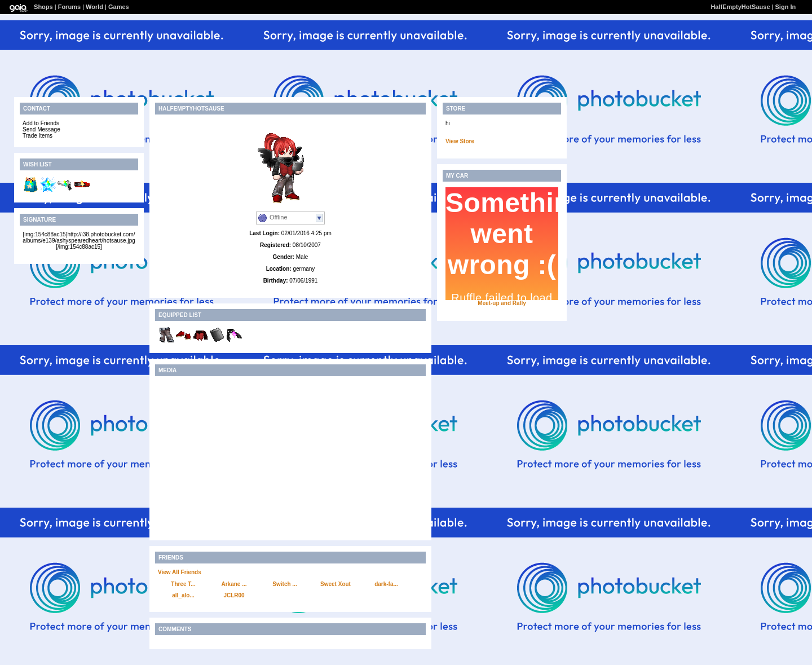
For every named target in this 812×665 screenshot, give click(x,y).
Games (119, 7)
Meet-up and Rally (502, 303)
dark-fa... (386, 584)
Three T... (183, 584)
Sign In (786, 7)
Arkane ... (234, 584)
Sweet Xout (336, 584)
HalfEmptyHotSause (740, 7)
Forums (69, 7)
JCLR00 (234, 595)
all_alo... (183, 595)
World (94, 7)
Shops (43, 7)
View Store (460, 141)
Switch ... (284, 584)
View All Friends (180, 572)
